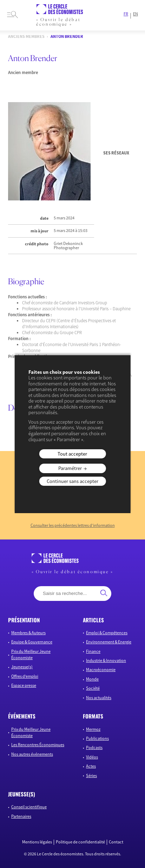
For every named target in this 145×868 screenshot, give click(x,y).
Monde (92, 679)
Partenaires (21, 816)
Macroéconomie (101, 670)
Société (93, 688)
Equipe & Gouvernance (32, 642)
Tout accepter (72, 454)
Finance (93, 651)
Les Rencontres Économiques (38, 745)
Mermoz (93, 729)
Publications (97, 738)
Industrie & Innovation (106, 660)
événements (22, 716)
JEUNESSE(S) (22, 794)
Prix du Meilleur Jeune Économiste (31, 654)
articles (93, 620)
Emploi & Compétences (107, 633)
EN (136, 14)
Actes (91, 766)
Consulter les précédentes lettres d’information (73, 525)
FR (126, 14)
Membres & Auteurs (28, 633)
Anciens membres (26, 37)
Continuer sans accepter (72, 481)
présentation (24, 620)
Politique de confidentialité (80, 842)
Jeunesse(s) (22, 667)
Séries (91, 776)
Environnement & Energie (109, 642)
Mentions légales (37, 842)
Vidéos (92, 757)
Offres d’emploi (25, 676)
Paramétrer (70, 468)
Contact (116, 842)
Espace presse (24, 685)
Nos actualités (99, 698)
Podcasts (94, 747)
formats (93, 716)
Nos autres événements (32, 754)
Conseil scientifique (29, 807)
